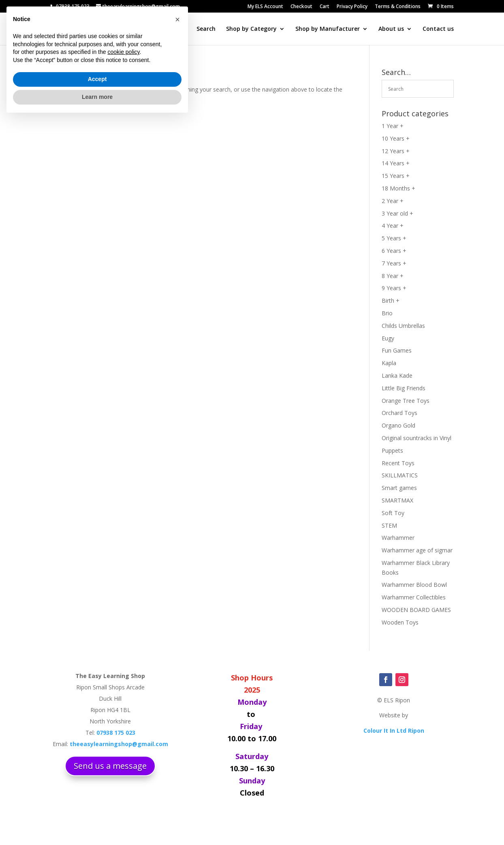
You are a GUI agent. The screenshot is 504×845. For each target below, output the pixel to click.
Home (178, 29)
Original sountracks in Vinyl (416, 438)
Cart (325, 7)
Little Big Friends (404, 388)
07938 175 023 (73, 6)
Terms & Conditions (398, 7)
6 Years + (394, 251)
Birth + (391, 301)
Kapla (389, 363)
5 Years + (394, 238)
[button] (177, 745)
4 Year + (393, 226)
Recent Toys (398, 463)
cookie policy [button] (123, 778)
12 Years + (396, 151)
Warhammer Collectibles (414, 597)
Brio (387, 313)
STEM (389, 525)
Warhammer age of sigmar (417, 550)
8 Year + (393, 276)
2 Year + (393, 201)
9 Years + (394, 288)
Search (206, 29)
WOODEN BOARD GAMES (416, 610)
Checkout (301, 7)
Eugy (388, 338)
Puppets (392, 450)
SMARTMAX (397, 500)
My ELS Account (265, 7)
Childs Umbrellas (403, 326)
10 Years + (396, 138)
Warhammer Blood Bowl (414, 585)
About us (391, 29)
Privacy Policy (352, 7)
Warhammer (398, 538)
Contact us (438, 29)
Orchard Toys (399, 413)
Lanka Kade (397, 375)
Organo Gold (398, 425)
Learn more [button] (97, 823)
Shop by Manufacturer (328, 29)
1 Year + (393, 126)
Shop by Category (251, 29)
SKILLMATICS (400, 475)
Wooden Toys (400, 622)
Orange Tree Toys (406, 401)
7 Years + (394, 263)
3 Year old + (397, 213)
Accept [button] (97, 805)
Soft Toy (393, 513)
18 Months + (398, 188)
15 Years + (396, 176)
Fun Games (397, 350)
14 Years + (396, 163)
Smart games (399, 488)
